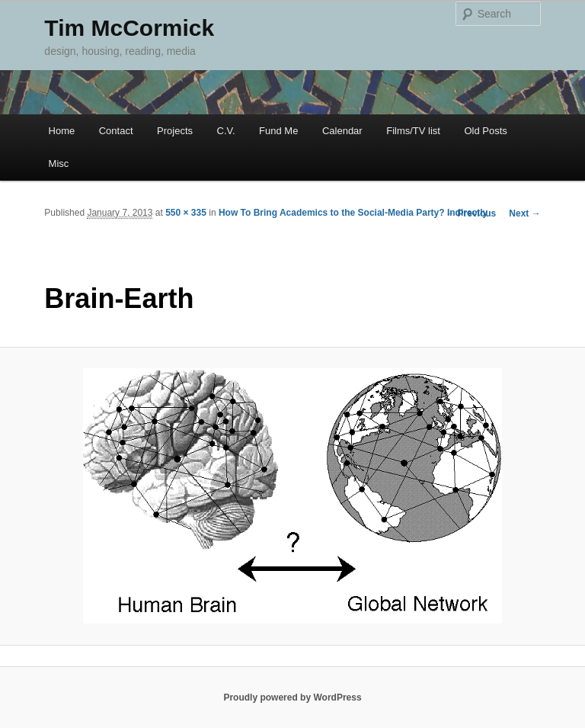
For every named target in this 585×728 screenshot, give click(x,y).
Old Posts (485, 131)
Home (62, 131)
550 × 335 (186, 213)
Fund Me (278, 131)
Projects (175, 131)
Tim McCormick (129, 28)
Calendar (342, 131)
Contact (116, 131)
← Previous (471, 213)
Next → (524, 213)
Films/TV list (413, 131)
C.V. (226, 131)
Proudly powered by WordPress (292, 698)
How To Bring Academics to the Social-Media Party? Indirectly (353, 213)
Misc (59, 164)
